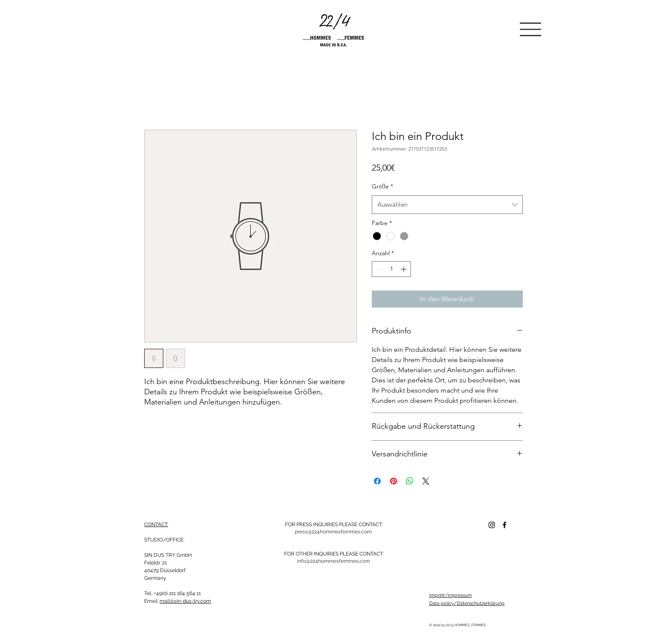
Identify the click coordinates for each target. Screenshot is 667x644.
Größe (382, 186)
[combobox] (447, 205)
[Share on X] (426, 481)
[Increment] (404, 269)
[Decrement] (378, 269)
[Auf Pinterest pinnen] (393, 481)
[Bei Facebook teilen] (377, 481)
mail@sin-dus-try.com (185, 601)
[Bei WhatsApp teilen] (410, 481)
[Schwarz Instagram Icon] (492, 525)
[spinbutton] (391, 269)
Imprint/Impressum (450, 595)
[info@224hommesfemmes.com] (333, 561)
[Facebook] (505, 525)
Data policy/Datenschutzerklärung (467, 603)
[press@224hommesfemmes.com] (333, 532)
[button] (530, 29)
